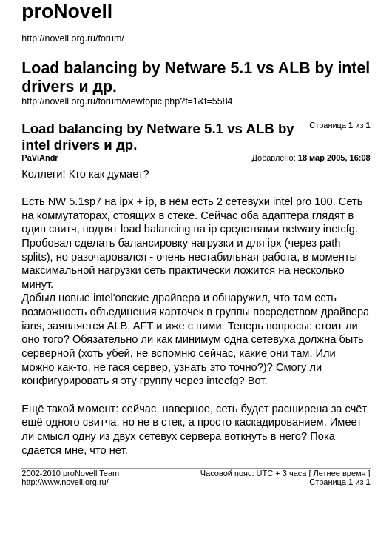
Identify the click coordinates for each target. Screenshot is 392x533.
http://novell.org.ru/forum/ (72, 38)
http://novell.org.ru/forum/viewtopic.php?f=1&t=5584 (127, 101)
